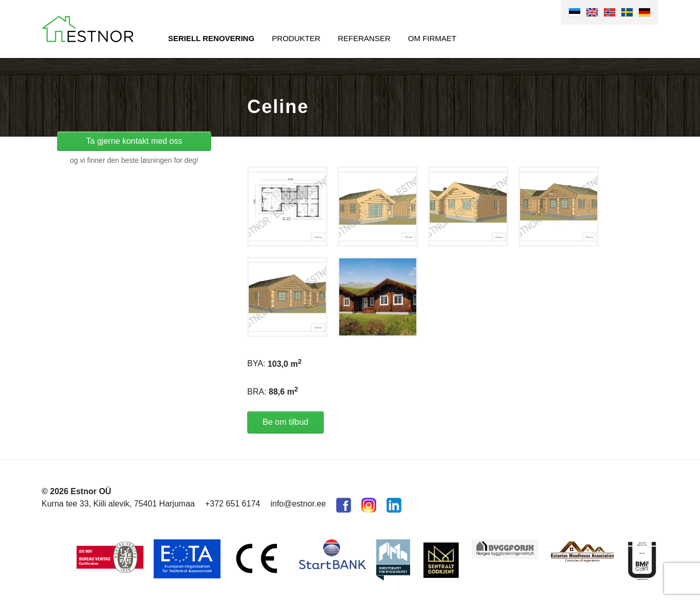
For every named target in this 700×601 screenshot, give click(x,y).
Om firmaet (432, 38)
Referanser (364, 38)
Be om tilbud (285, 422)
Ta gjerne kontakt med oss (134, 141)
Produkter (296, 38)
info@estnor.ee (298, 504)
